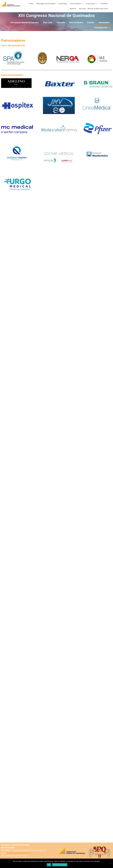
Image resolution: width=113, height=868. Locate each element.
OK (49, 865)
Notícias (73, 9)
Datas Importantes (76, 22)
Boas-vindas (48, 22)
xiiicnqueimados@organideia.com (19, 853)
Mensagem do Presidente (46, 4)
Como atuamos (76, 4)
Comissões (61, 22)
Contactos (104, 4)
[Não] (110, 863)
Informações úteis (102, 27)
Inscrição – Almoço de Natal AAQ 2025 (93, 9)
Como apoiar (92, 4)
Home (31, 4)
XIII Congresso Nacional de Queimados (25, 22)
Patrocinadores (104, 22)
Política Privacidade (60, 865)
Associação (63, 4)
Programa (91, 22)
